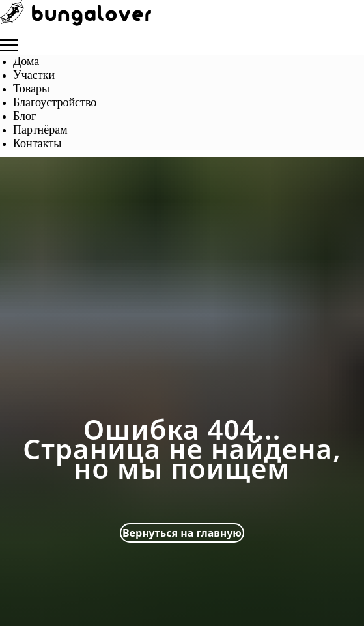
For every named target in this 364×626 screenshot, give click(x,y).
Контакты (37, 143)
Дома (26, 61)
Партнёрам (40, 130)
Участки (34, 75)
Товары (31, 89)
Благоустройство (55, 102)
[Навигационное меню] (9, 46)
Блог (24, 116)
